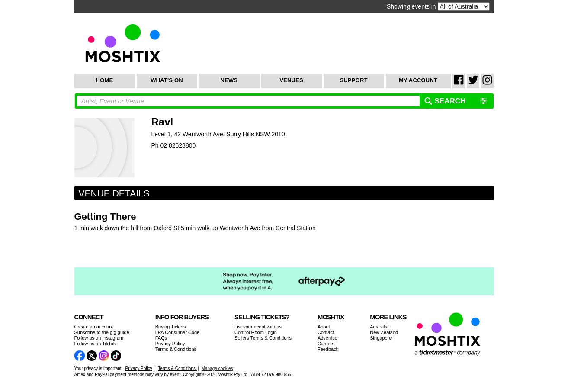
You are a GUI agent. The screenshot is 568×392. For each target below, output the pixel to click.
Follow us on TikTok (95, 344)
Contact (326, 332)
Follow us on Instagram (99, 338)
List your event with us (258, 327)
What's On (167, 80)
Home (105, 80)
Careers (326, 344)
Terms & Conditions (176, 349)
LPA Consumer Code (178, 332)
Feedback (328, 349)
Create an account (94, 327)
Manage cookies (217, 368)
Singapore (381, 338)
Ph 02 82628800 (174, 145)
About (324, 327)
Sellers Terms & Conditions (263, 338)
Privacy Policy (170, 344)
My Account (418, 80)
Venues (291, 80)
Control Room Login (256, 332)
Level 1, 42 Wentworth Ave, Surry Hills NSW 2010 (218, 134)
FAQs (161, 338)
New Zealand (384, 332)
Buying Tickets (171, 327)
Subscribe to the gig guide (102, 332)
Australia (379, 327)
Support (353, 80)
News (229, 80)
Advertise (327, 338)
